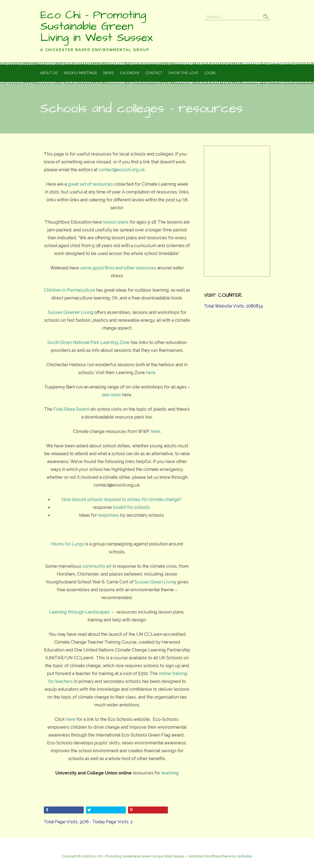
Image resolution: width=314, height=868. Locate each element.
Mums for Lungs (67, 544)
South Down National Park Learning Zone (89, 342)
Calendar (130, 73)
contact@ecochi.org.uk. (122, 170)
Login (210, 73)
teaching (170, 773)
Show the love (183, 73)
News (108, 73)
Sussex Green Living (155, 582)
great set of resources (90, 184)
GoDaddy (245, 856)
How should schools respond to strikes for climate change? (121, 499)
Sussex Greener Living (71, 312)
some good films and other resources (118, 268)
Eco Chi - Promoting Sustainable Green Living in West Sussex (96, 26)
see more (111, 395)
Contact (154, 73)
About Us (49, 73)
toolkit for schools (131, 507)
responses (108, 515)
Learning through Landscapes (79, 612)
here (150, 372)
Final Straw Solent (71, 409)
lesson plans (116, 222)
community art (97, 566)
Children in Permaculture (70, 290)
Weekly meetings (80, 73)
